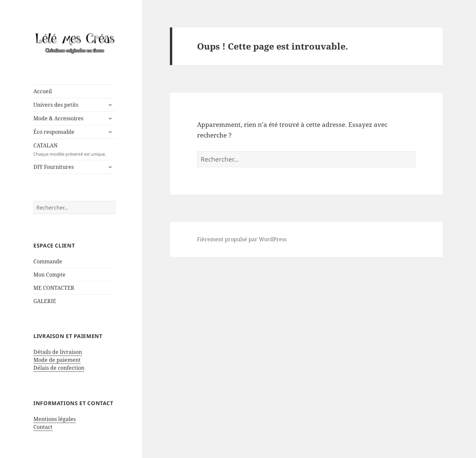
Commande (48, 261)
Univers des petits (56, 105)
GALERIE (45, 301)
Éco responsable (54, 132)
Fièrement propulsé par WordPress (242, 239)
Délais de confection (59, 368)
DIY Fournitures (54, 167)
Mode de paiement (57, 360)
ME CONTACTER (54, 288)
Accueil (43, 91)
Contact (43, 427)
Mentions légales (55, 419)
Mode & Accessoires (58, 118)
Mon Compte (49, 275)
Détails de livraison (58, 352)
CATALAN (74, 150)
